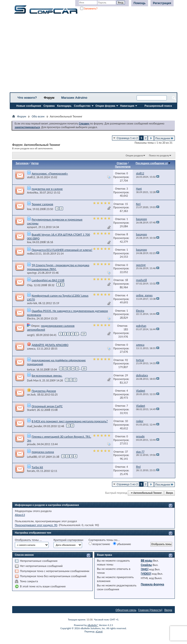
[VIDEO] (146, 574)
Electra (31, 318)
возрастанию (99, 544)
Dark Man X (34, 380)
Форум (49, 98)
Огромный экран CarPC (47, 406)
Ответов (122, 163)
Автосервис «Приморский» (50, 173)
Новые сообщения (29, 106)
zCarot (99, 631)
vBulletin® (93, 625)
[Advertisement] (93, 55)
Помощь (140, 3)
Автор (35, 163)
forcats (31, 471)
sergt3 (31, 335)
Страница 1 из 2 (127, 138)
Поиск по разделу (159, 155)
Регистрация (162, 3)
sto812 (31, 177)
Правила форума (152, 584)
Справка (49, 106)
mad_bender (35, 426)
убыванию (122, 544)
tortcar (31, 370)
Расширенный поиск (158, 106)
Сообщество (82, 106)
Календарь (64, 106)
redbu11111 (34, 254)
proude (31, 444)
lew (29, 209)
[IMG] (145, 569)
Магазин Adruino (74, 98)
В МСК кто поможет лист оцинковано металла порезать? (70, 421)
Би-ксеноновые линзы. (47, 375)
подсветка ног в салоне (47, 189)
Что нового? (27, 98)
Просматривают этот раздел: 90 (36, 525)
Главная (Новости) (150, 610)
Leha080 (32, 457)
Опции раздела (134, 155)
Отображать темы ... (28, 540)
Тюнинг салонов (42, 204)
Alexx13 (20, 515)
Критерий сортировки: (69, 540)
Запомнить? (89, 9)
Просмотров (123, 167)
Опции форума (105, 106)
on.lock (31, 395)
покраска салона (43, 452)
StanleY (31, 410)
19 (84, 334)
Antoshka (33, 193)
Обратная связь (126, 610)
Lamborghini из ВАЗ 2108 (48, 280)
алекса (31, 349)
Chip (30, 285)
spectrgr (32, 273)
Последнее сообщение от (153, 163)
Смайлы (146, 565)
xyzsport (32, 227)
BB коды (147, 560)
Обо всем (38, 116)
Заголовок (22, 163)
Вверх (169, 493)
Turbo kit (37, 467)
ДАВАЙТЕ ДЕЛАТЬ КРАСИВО (50, 345)
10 (84, 368)
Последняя (164, 138)
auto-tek (32, 303)
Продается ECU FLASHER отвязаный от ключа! (62, 250)
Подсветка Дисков (44, 391)
